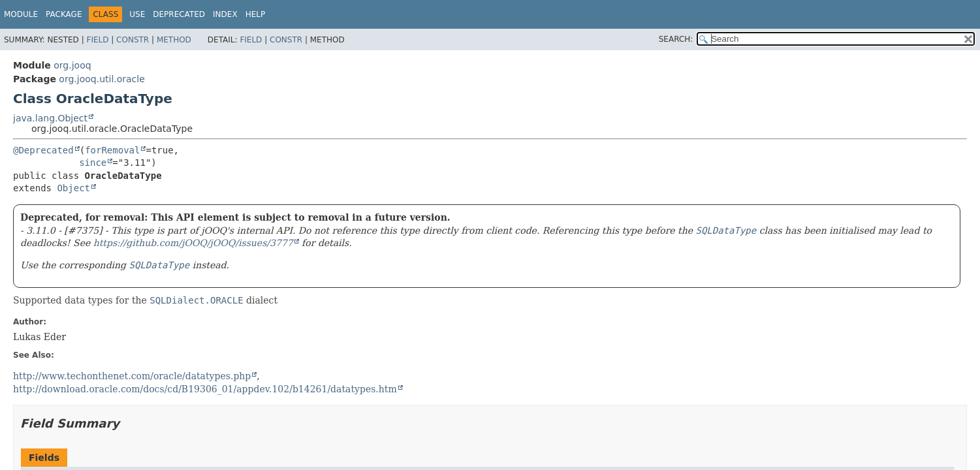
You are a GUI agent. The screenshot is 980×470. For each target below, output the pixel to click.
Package (64, 14)
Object (73, 188)
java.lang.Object (50, 118)
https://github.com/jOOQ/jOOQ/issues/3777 (193, 243)
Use (137, 14)
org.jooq (72, 65)
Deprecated (179, 14)
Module (21, 14)
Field (97, 40)
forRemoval (112, 150)
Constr (133, 40)
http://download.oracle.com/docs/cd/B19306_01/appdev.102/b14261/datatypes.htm (205, 389)
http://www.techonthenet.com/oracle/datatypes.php (132, 376)
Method (174, 40)
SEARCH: (676, 39)
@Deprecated (43, 150)
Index (225, 14)
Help (256, 14)
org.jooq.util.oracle (102, 79)
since (93, 163)
